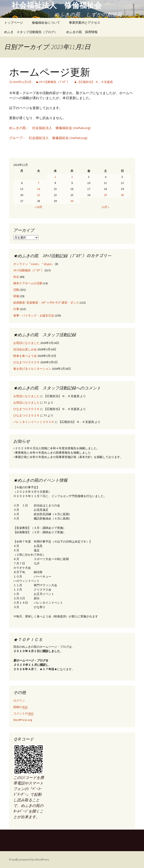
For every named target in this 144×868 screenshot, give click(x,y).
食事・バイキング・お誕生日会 (34, 315)
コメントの (23, 713)
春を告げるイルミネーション (32, 369)
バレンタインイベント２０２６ (34, 422)
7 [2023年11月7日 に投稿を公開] (38, 183)
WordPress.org (23, 720)
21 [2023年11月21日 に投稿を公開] (39, 195)
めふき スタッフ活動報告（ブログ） (31, 32)
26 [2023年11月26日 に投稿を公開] (122, 195)
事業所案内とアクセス (85, 23)
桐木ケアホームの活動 (28, 283)
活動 (16, 290)
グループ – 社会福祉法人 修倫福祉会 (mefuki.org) (48, 138)
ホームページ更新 (50, 72)
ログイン (19, 701)
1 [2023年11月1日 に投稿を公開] (55, 177)
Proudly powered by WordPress (29, 859)
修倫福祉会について (46, 23)
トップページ (14, 23)
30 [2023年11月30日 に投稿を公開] (72, 201)
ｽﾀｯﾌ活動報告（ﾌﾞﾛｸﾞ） (54, 82)
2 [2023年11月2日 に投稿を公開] (72, 177)
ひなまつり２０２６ (26, 362)
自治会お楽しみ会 (25, 349)
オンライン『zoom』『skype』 (34, 264)
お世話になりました (26, 343)
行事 (16, 309)
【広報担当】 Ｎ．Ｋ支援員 (95, 82)
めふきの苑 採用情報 (82, 32)
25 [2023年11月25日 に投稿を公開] (105, 195)
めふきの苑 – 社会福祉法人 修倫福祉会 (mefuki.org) (50, 128)
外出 (16, 277)
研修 (16, 296)
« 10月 (38, 207)
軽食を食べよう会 (25, 356)
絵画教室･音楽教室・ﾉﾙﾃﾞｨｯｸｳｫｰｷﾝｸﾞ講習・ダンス (46, 303)
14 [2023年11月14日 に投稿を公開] (39, 189)
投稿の (21, 707)
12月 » (106, 207)
